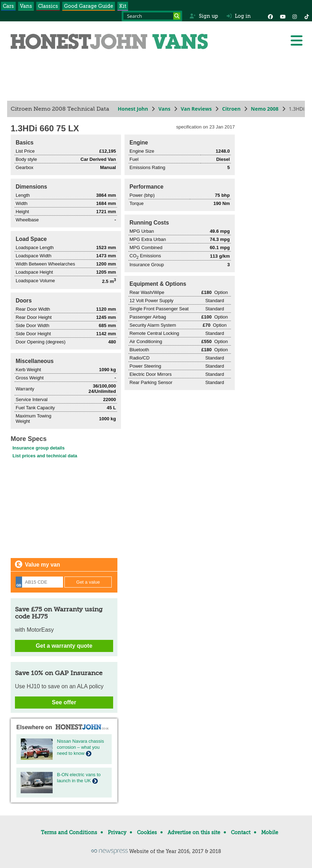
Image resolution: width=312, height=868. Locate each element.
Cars (8, 6)
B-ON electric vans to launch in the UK (79, 778)
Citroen (231, 109)
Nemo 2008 (265, 109)
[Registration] (39, 582)
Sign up (204, 16)
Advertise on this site (194, 832)
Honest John (133, 109)
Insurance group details (39, 448)
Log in (239, 16)
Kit (123, 6)
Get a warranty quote (64, 646)
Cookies (147, 832)
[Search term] (152, 16)
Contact (241, 832)
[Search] (177, 16)
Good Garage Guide (89, 6)
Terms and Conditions (69, 832)
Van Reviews (196, 109)
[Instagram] (295, 16)
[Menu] (296, 41)
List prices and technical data (45, 456)
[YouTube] (282, 16)
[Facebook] (270, 16)
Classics (48, 6)
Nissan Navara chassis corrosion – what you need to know (80, 747)
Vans (26, 6)
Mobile (270, 832)
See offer (64, 702)
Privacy (117, 832)
